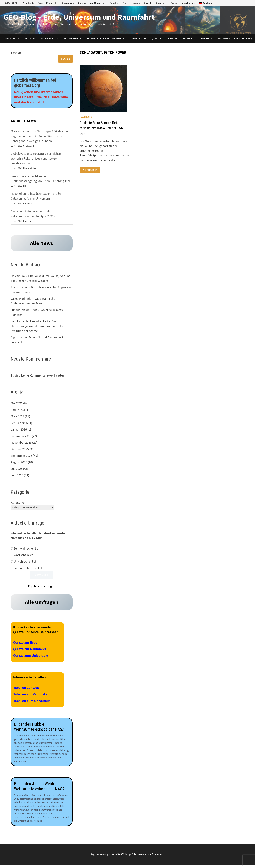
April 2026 (17, 410)
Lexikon (136, 3)
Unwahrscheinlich (25, 562)
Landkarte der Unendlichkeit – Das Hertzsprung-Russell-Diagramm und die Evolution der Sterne (37, 327)
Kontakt (148, 3)
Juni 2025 (17, 476)
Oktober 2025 (20, 450)
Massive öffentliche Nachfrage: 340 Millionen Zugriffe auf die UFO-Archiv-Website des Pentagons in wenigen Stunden (40, 137)
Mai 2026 (17, 404)
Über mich (162, 3)
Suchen (16, 52)
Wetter (33, 169)
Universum (68, 3)
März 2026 (17, 417)
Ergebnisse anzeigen (42, 587)
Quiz (125, 3)
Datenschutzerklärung (183, 3)
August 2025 (19, 463)
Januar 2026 (19, 430)
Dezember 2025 (21, 437)
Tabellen (114, 3)
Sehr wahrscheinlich (27, 549)
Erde (40, 3)
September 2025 (21, 456)
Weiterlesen (90, 170)
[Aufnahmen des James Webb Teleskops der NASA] (42, 743)
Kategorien (18, 503)
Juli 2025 (16, 469)
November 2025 (21, 443)
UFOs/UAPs (29, 146)
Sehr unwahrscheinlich (28, 569)
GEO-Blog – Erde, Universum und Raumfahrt (79, 17)
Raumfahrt (52, 3)
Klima (26, 169)
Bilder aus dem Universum (92, 3)
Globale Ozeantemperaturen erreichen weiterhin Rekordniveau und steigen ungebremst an (36, 159)
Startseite (29, 3)
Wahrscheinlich (23, 556)
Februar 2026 (19, 424)
